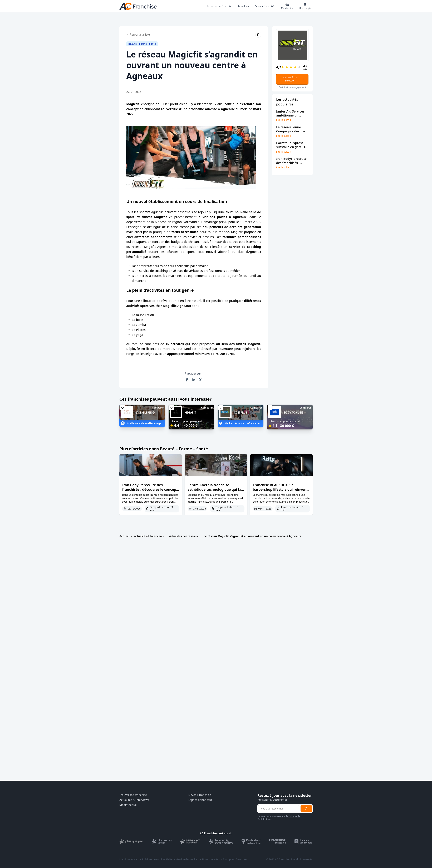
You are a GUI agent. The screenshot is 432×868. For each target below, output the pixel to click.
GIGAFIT (191, 413)
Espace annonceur (200, 800)
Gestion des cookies (187, 859)
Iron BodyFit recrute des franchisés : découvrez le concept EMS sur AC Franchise (150, 489)
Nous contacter (211, 859)
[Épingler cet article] (258, 35)
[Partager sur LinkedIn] (194, 380)
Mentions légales (129, 859)
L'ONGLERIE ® (145, 413)
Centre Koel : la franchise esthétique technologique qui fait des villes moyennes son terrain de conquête (216, 492)
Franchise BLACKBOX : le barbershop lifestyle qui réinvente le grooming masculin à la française (281, 492)
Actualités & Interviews (149, 536)
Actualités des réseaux (184, 536)
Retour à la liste (138, 35)
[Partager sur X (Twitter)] (200, 380)
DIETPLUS (241, 413)
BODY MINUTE (293, 413)
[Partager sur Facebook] (187, 380)
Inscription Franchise (235, 859)
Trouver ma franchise (133, 795)
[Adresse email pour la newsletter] (279, 809)
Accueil (124, 536)
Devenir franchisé (200, 795)
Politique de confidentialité (157, 859)
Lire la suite (284, 120)
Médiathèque (128, 805)
